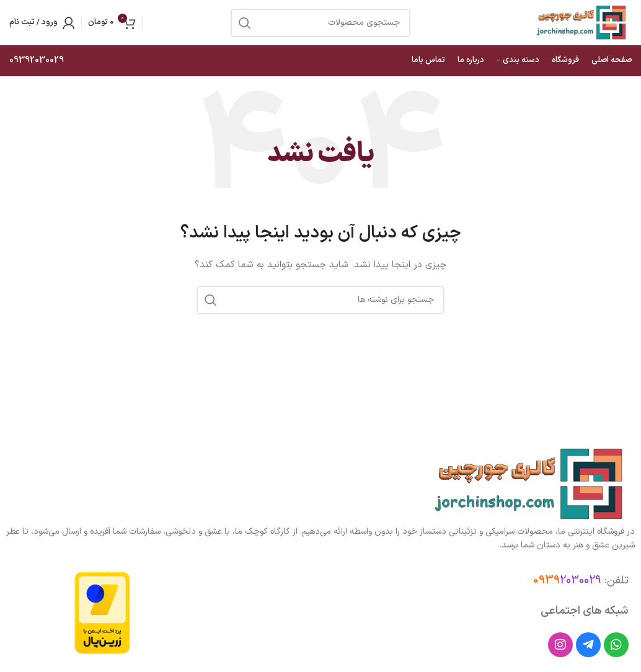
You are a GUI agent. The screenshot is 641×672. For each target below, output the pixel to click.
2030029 (567, 581)
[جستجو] (320, 300)
